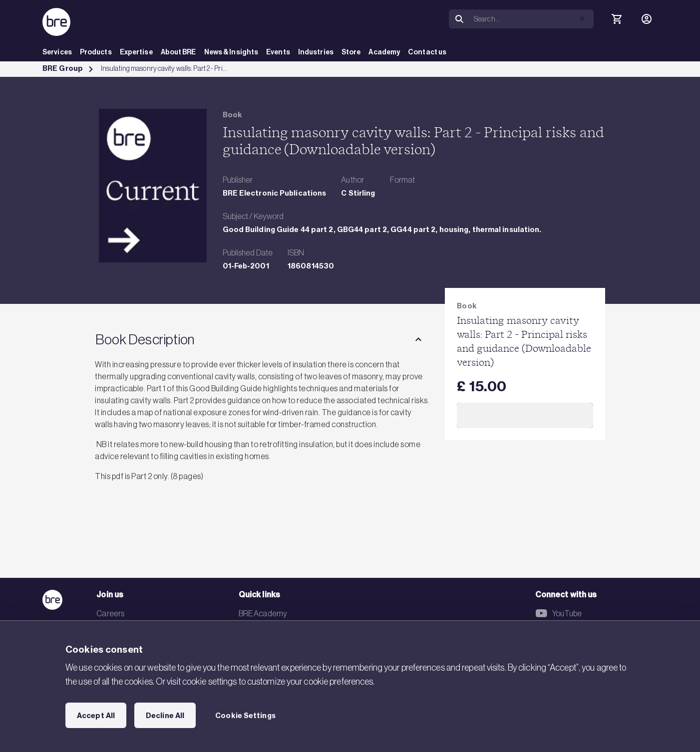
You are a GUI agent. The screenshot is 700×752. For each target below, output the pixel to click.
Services (57, 52)
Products (96, 52)
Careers (110, 613)
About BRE (178, 52)
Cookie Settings (245, 716)
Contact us (427, 52)
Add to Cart (525, 415)
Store (351, 52)
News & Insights (231, 52)
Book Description (145, 339)
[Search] (532, 19)
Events (278, 52)
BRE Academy (263, 613)
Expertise (136, 52)
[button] (582, 18)
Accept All (96, 716)
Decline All (165, 716)
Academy (384, 52)
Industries (316, 52)
